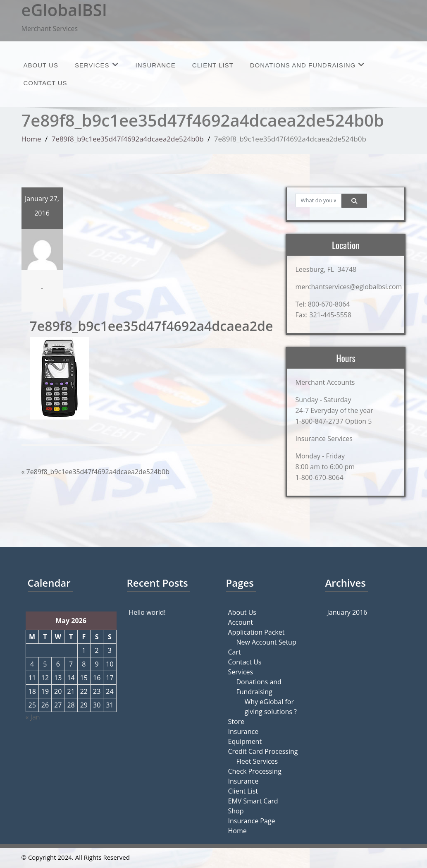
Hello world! (147, 612)
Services (97, 65)
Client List (213, 65)
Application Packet (256, 632)
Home (31, 139)
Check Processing (255, 771)
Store (236, 722)
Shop (236, 811)
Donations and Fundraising (308, 65)
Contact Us (45, 83)
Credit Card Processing (263, 751)
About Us (41, 65)
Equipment (245, 741)
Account (241, 622)
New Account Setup (266, 642)
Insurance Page (252, 821)
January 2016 (347, 612)
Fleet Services (257, 761)
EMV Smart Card (253, 801)
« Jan (33, 717)
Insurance (156, 65)
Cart (235, 652)
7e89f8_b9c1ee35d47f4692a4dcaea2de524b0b (128, 139)
